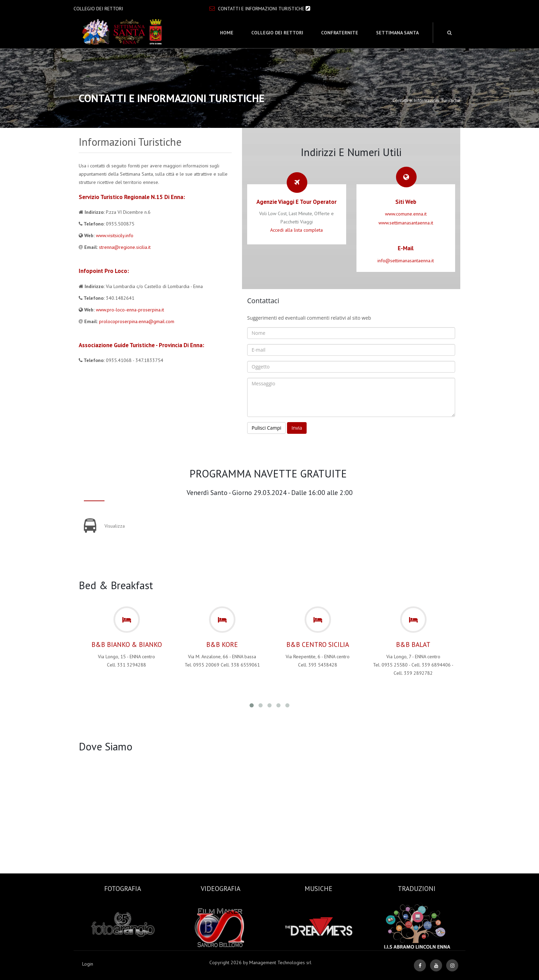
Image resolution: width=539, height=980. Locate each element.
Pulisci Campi (266, 428)
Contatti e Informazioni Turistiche (261, 9)
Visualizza (115, 526)
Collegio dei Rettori (277, 33)
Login (88, 964)
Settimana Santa (397, 33)
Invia (297, 428)
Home (227, 33)
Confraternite (340, 33)
